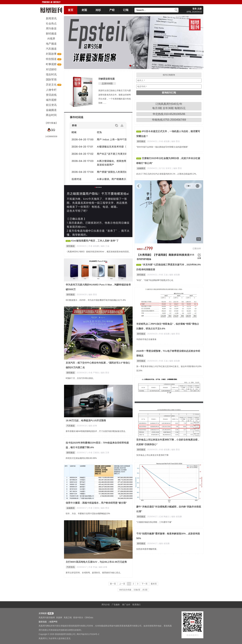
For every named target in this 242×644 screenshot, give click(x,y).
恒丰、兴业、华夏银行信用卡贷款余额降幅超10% (88, 514)
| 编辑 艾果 (104, 453)
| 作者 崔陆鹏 (93, 246)
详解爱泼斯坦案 (107, 79)
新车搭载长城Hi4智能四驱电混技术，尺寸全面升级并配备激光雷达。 (96, 431)
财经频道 (71, 246)
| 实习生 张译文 (165, 168)
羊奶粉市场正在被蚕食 (146, 339)
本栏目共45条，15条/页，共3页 (133, 590)
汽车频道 (71, 426)
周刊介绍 (106, 605)
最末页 (154, 584)
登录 (194, 9)
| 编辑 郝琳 (92, 426)
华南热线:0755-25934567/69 (169, 120)
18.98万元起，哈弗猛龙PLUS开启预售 (86, 420)
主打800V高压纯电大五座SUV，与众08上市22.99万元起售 (96, 562)
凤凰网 (59, 618)
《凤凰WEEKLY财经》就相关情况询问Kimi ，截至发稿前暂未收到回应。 (98, 252)
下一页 (145, 584)
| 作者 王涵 (163, 275)
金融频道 (141, 168)
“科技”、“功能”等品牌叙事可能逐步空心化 (155, 280)
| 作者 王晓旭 (93, 453)
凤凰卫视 (68, 618)
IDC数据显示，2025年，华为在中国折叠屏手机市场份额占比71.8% (96, 300)
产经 (112, 10)
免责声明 (53, 622)
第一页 (113, 584)
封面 (84, 10)
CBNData (89, 618)
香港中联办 (78, 618)
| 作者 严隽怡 (93, 373)
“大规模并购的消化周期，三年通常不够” (154, 522)
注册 (200, 9)
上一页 (122, 584)
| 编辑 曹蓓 (175, 141)
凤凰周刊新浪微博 (47, 618)
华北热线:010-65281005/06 (169, 114)
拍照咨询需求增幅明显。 (147, 549)
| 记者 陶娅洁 (164, 517)
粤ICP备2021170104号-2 (88, 634)
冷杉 (98, 10)
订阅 (126, 10)
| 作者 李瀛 (92, 567)
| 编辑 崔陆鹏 (174, 275)
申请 (50, 613)
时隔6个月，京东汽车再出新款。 (80, 378)
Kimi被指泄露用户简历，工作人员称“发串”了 (95, 241)
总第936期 (107, 83)
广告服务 (116, 605)
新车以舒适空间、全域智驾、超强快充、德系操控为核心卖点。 (94, 573)
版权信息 (43, 622)
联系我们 (136, 605)
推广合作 (126, 605)
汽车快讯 (71, 567)
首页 (71, 10)
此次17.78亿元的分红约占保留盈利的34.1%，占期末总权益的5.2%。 (167, 174)
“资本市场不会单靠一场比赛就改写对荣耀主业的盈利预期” (162, 147)
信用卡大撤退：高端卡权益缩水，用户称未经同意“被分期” (96, 503)
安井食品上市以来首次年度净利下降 (152, 455)
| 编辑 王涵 (104, 246)
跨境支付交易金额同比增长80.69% (81, 458)
